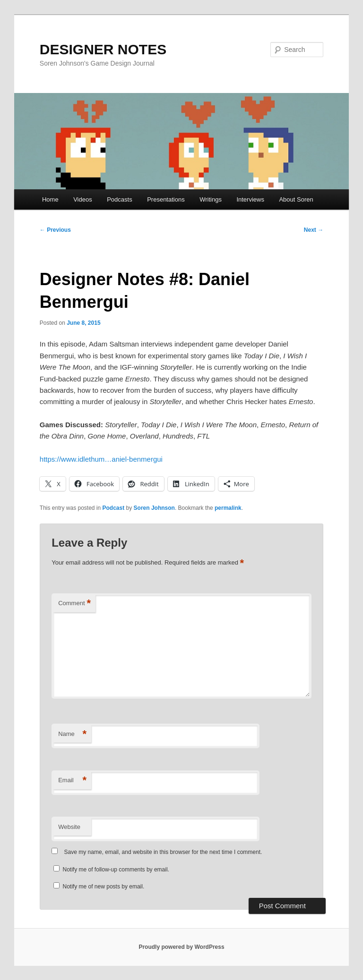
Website (69, 827)
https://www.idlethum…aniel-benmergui (101, 459)
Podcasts (119, 199)
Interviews (250, 199)
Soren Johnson (154, 508)
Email (72, 781)
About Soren (296, 199)
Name (72, 734)
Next (314, 230)
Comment (74, 604)
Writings (211, 199)
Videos (83, 199)
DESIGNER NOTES (103, 49)
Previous (55, 230)
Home (50, 199)
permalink (228, 508)
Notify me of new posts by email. (104, 887)
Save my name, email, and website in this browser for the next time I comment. (163, 852)
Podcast (114, 508)
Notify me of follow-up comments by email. (116, 870)
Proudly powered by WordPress (181, 947)
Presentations (166, 199)
